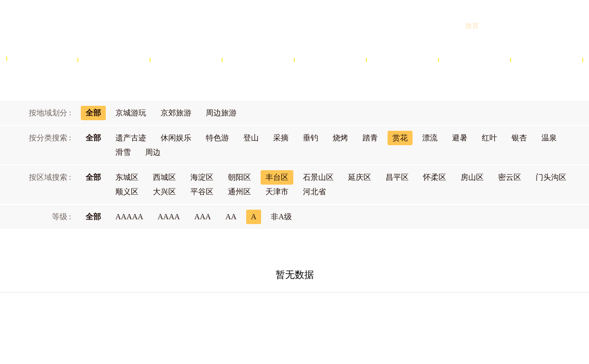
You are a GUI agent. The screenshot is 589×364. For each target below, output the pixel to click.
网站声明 (305, 315)
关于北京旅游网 (214, 315)
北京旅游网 (82, 25)
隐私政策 (345, 315)
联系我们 (385, 315)
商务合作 (264, 315)
